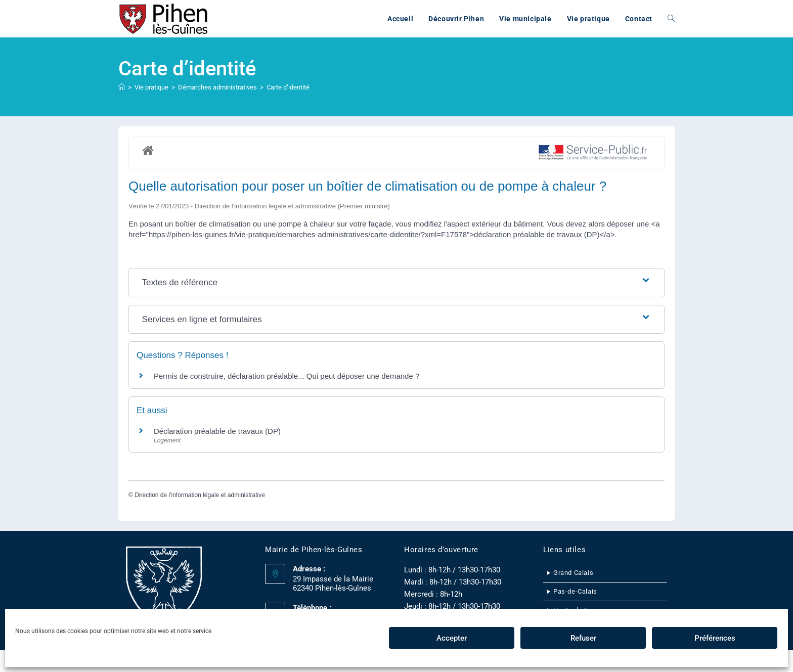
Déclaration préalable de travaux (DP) (217, 431)
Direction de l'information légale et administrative (200, 495)
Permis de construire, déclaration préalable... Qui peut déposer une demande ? (287, 376)
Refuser (583, 638)
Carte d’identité (288, 87)
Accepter (452, 638)
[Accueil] (122, 87)
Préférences (715, 638)
